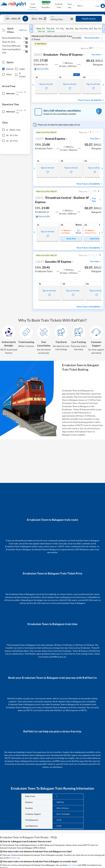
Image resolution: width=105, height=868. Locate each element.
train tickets (72, 865)
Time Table (97, 55)
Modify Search (89, 19)
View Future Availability (91, 100)
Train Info (70, 6)
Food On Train (59, 6)
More (81, 6)
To (33, 16)
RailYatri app (15, 858)
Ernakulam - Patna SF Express (58, 55)
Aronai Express (50, 139)
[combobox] (13, 19)
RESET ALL (23, 30)
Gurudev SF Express (53, 262)
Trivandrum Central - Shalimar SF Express (62, 200)
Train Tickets (33, 6)
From (7, 16)
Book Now (71, 239)
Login (100, 6)
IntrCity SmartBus (46, 6)
